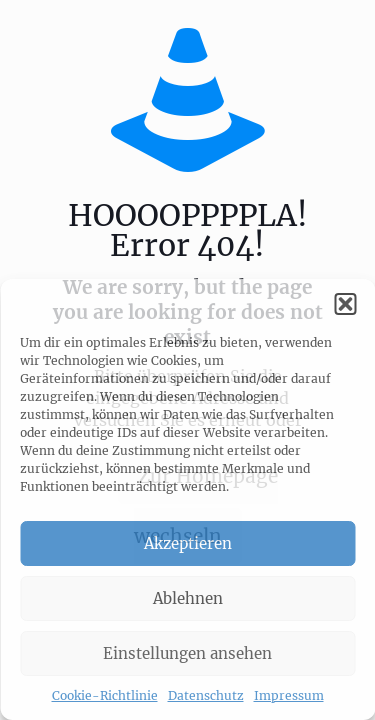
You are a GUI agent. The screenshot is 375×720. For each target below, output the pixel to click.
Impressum (289, 695)
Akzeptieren (188, 543)
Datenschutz (206, 695)
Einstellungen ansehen (187, 653)
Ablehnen (188, 598)
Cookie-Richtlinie (105, 695)
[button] (345, 304)
